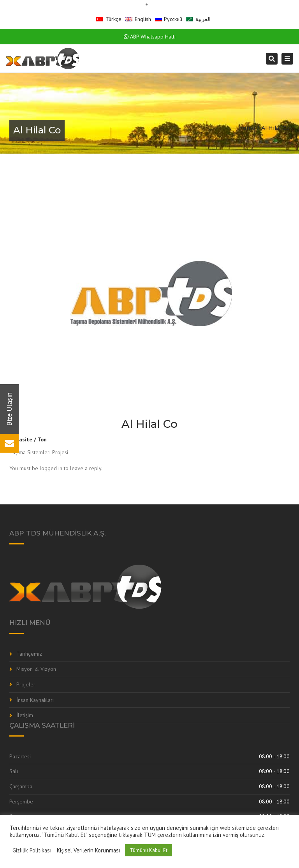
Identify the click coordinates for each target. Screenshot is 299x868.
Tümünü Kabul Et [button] (149, 850)
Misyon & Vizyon (36, 669)
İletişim (25, 715)
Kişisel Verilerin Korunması (89, 850)
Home (247, 128)
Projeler (26, 684)
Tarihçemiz (29, 654)
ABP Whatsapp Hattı (150, 37)
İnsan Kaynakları (35, 700)
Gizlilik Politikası (32, 850)
